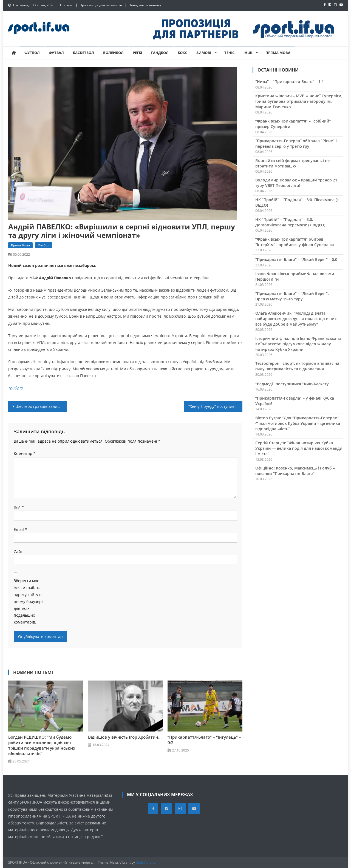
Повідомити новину (145, 5)
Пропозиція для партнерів (101, 5)
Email (20, 529)
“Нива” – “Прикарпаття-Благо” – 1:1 (290, 82)
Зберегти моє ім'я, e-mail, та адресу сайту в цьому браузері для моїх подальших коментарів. (28, 601)
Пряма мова (278, 53)
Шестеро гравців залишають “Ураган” (41, 406)
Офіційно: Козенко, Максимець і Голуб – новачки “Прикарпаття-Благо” (295, 471)
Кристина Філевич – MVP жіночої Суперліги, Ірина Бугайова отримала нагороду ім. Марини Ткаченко (299, 101)
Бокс (182, 53)
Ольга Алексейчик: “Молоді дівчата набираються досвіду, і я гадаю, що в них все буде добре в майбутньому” (296, 319)
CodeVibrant (145, 862)
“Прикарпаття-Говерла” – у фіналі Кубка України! (295, 401)
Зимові (204, 53)
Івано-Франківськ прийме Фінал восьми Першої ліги (295, 276)
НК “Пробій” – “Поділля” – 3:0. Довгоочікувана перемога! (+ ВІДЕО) (290, 222)
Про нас (66, 5)
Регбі (137, 53)
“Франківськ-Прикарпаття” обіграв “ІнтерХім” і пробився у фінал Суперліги (295, 242)
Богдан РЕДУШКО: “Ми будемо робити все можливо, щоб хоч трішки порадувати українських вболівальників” (42, 745)
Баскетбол (83, 53)
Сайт (18, 552)
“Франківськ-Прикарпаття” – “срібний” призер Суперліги (293, 124)
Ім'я (19, 507)
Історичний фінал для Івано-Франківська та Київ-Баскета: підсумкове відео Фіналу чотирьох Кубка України (298, 344)
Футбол (32, 53)
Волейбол (113, 53)
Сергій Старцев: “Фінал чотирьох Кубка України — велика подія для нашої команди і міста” (299, 448)
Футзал (56, 53)
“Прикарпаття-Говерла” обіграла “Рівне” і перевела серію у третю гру (296, 143)
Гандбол (160, 53)
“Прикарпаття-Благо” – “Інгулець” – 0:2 (204, 740)
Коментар (25, 453)
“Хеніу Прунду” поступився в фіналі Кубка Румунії (216, 406)
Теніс (229, 53)
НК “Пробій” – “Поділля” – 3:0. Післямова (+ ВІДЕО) (297, 202)
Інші (248, 53)
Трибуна (15, 388)
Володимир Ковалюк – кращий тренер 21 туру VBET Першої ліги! (296, 183)
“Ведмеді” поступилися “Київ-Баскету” (293, 384)
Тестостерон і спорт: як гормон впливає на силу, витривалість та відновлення (297, 366)
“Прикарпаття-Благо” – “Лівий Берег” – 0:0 (296, 259)
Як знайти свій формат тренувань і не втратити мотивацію (292, 163)
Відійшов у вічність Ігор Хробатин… (125, 737)
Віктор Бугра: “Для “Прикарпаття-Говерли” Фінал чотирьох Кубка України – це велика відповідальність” (298, 423)
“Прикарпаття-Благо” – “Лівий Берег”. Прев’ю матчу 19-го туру (292, 296)
